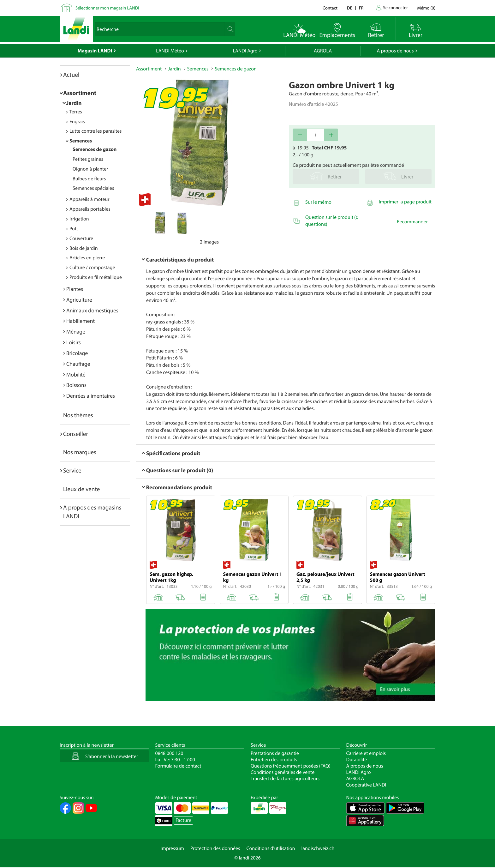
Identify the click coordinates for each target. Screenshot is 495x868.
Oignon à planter (90, 169)
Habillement (81, 321)
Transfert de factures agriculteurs (285, 779)
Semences (81, 141)
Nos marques (80, 452)
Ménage (76, 332)
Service (72, 470)
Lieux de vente (81, 489)
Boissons (76, 385)
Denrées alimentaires (91, 396)
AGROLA (323, 51)
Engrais (77, 122)
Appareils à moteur (89, 199)
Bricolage (77, 353)
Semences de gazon (95, 149)
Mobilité (76, 374)
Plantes (75, 289)
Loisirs (74, 342)
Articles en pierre (87, 258)
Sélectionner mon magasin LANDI (107, 8)
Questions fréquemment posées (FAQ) (291, 766)
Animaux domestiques (92, 310)
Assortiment (80, 93)
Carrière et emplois (366, 753)
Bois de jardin (84, 248)
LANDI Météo (170, 51)
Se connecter (395, 7)
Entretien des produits (274, 760)
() (426, 8)
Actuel (71, 75)
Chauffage (78, 364)
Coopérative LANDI (366, 785)
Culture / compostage (92, 268)
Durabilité (357, 760)
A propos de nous (395, 51)
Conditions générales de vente (283, 772)
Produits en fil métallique (96, 277)
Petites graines (88, 159)
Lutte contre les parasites (95, 131)
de (350, 8)
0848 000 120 (169, 753)
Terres (76, 112)
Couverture (81, 238)
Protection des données (215, 848)
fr (361, 8)
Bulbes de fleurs (89, 179)
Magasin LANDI (95, 51)
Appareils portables (90, 209)
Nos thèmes (78, 415)
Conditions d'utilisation (271, 848)
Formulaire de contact (178, 766)
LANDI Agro (245, 51)
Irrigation (79, 219)
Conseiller (76, 434)
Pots (74, 229)
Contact (330, 8)
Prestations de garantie (275, 753)
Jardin (74, 103)
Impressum (172, 848)
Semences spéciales (93, 188)
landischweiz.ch (318, 848)
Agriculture (79, 300)
